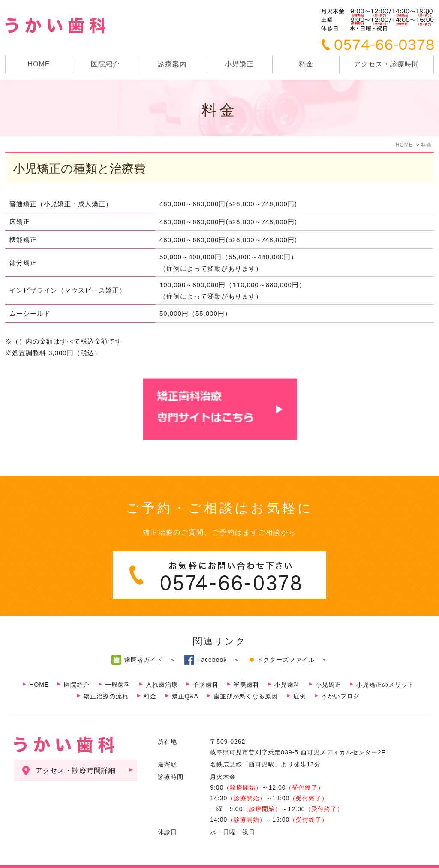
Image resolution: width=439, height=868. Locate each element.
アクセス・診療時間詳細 (76, 753)
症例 (300, 679)
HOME (39, 64)
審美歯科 (247, 667)
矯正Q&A (185, 679)
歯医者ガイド (144, 643)
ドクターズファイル (286, 643)
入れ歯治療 (162, 667)
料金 (306, 64)
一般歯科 (118, 667)
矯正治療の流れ (106, 679)
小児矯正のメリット (385, 667)
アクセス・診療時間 (386, 64)
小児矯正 (239, 64)
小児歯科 (287, 667)
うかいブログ (340, 679)
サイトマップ (43, 858)
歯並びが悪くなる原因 (246, 679)
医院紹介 (77, 667)
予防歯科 (206, 667)
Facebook (212, 643)
